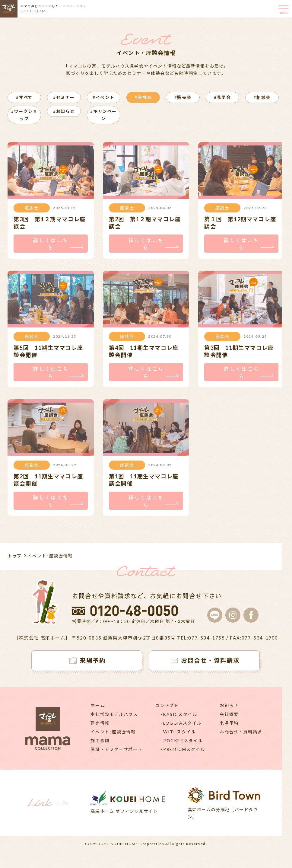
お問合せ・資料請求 (241, 732)
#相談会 (262, 97)
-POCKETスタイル (182, 741)
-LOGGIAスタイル (181, 724)
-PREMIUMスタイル (183, 750)
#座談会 (143, 97)
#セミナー (64, 97)
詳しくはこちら (51, 244)
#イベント (103, 97)
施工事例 (100, 741)
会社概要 (229, 715)
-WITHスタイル (178, 732)
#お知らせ (64, 111)
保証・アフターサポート (116, 750)
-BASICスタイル (179, 715)
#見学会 (222, 97)
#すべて (24, 97)
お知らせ (229, 706)
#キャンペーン (103, 115)
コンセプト (167, 706)
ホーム (98, 706)
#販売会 (183, 97)
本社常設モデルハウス (114, 715)
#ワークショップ (24, 115)
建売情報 (100, 724)
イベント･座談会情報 (113, 732)
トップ (15, 556)
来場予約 (229, 724)
